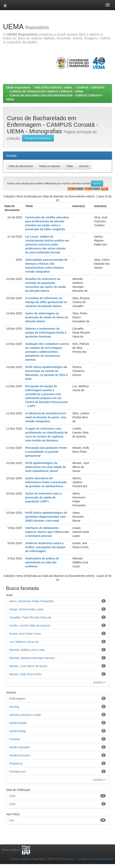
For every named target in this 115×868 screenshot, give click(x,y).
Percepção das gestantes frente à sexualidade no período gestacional (46, 452)
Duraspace (69, 859)
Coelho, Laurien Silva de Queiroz (30, 626)
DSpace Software (21, 859)
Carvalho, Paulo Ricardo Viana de (30, 617)
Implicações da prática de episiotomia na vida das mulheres (42, 562)
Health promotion (20, 755)
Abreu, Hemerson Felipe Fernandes (31, 601)
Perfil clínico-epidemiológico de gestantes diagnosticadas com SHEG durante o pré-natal (46, 517)
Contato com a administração (96, 859)
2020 (12, 796)
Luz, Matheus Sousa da (24, 642)
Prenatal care (18, 772)
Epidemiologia (18, 723)
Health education (20, 747)
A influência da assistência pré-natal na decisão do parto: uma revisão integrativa (46, 417)
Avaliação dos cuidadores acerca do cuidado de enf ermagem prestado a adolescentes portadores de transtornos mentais (47, 352)
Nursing (14, 707)
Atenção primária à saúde (25, 715)
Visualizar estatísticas (38, 138)
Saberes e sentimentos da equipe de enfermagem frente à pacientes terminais (46, 333)
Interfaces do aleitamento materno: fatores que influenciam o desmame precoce (47, 532)
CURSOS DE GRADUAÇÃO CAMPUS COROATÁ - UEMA (46, 91)
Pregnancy (16, 763)
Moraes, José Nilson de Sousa (28, 666)
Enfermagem (17, 699)
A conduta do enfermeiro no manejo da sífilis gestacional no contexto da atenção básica (46, 302)
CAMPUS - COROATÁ (90, 87)
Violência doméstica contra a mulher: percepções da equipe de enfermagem (45, 547)
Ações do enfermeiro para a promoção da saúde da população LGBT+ (43, 497)
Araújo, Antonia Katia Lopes (27, 609)
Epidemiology (18, 731)
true (12, 820)
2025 (12, 804)
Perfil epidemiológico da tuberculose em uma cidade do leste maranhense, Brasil (46, 467)
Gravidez (15, 739)
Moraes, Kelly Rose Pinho (25, 674)
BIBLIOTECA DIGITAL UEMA (53, 87)
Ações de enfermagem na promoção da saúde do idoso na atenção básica (47, 317)
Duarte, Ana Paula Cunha (25, 634)
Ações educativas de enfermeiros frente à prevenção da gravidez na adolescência (46, 482)
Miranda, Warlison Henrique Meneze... (33, 658)
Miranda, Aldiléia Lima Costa (27, 650)
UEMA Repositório (18, 87)
